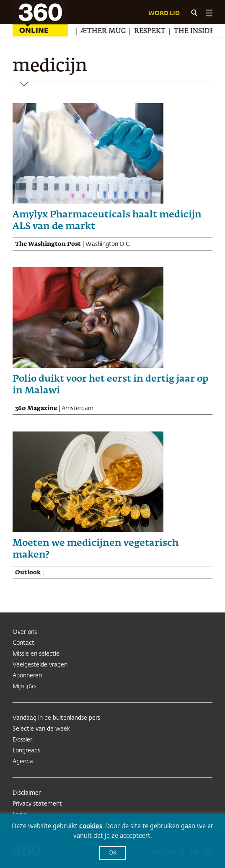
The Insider (198, 31)
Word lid (164, 13)
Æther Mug (104, 31)
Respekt (151, 31)
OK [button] (112, 853)
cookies (91, 826)
